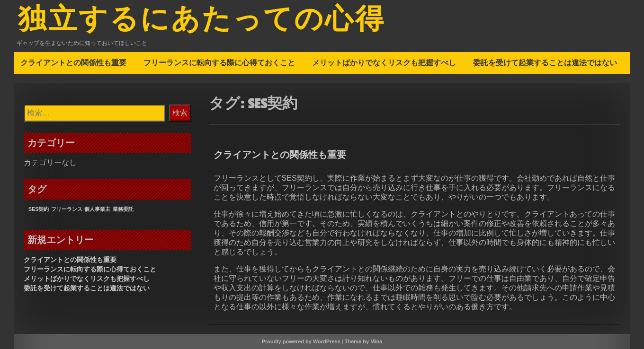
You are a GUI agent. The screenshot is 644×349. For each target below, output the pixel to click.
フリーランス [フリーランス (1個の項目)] (67, 209)
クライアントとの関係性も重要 (73, 62)
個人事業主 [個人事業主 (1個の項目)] (97, 209)
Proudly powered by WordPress (301, 341)
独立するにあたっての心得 (202, 20)
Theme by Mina (363, 341)
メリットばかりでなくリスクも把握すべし (384, 62)
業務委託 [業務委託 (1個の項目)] (123, 209)
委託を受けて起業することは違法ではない (545, 62)
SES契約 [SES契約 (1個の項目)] (39, 209)
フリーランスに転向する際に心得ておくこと (219, 62)
